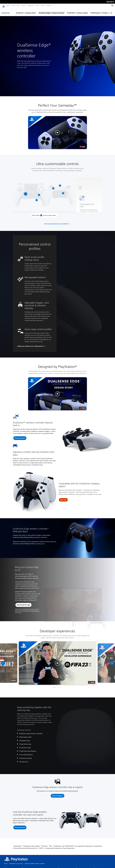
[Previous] (3, 661)
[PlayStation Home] (4, 6)
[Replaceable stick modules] (39, 193)
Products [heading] (25, 866)
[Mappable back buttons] (63, 191)
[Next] (112, 661)
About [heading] (6, 866)
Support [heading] (61, 866)
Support (49, 6)
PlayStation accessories (16, 862)
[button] (57, 131)
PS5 (13, 6)
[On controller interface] (37, 198)
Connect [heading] (97, 866)
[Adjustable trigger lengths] (53, 186)
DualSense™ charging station (26, 11)
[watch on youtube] (92, 680)
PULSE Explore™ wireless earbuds (102, 11)
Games (8, 6)
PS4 (18, 6)
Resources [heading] (80, 866)
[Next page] (111, 11)
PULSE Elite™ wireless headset (77, 11)
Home (6, 862)
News (37, 6)
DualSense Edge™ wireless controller (52, 11)
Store (43, 6)
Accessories (30, 6)
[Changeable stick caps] (26, 192)
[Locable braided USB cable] (60, 184)
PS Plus (23, 6)
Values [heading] (42, 866)
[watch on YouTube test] (82, 145)
